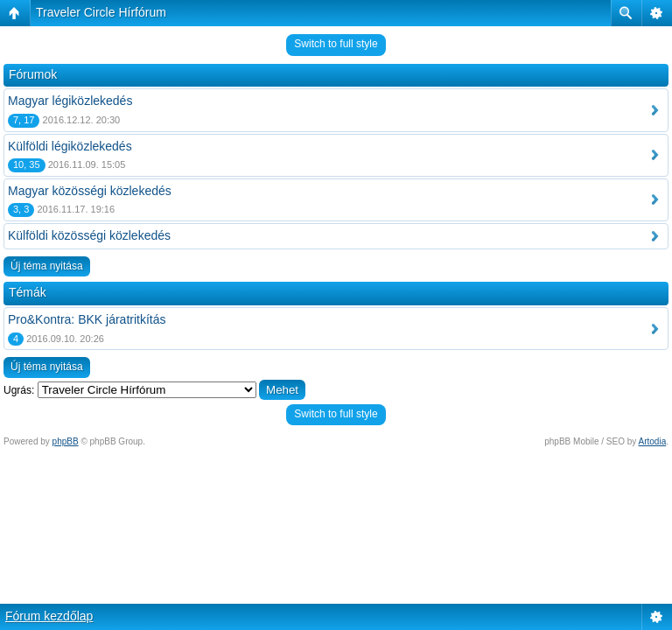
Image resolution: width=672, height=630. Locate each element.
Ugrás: (19, 390)
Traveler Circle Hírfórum (101, 12)
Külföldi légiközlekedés (70, 146)
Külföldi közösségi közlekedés (89, 235)
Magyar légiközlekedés (70, 101)
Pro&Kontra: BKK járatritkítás (87, 319)
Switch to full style (336, 44)
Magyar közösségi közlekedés (90, 191)
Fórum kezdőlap (49, 616)
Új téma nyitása (47, 266)
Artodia (653, 441)
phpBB (66, 441)
